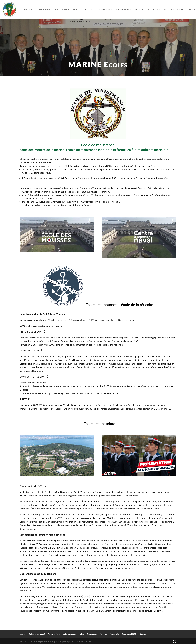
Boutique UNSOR (173, 9)
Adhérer (139, 9)
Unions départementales (96, 9)
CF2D (37, 641)
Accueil (28, 9)
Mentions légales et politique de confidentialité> (66, 641)
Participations (69, 9)
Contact (191, 9)
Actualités (152, 9)
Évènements (122, 9)
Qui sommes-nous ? (45, 9)
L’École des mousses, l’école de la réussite (118, 305)
